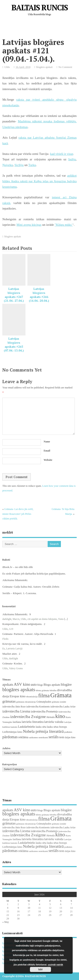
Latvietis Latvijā (14, 649)
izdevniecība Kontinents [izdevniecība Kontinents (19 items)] (38, 707)
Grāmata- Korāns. (13, 663)
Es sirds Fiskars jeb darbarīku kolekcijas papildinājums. (34, 574)
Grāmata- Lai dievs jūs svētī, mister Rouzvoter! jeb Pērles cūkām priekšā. (18, 514)
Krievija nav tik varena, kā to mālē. (22, 644)
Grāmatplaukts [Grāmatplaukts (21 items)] (44, 702)
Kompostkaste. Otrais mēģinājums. (22, 624)
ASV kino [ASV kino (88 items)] (22, 684)
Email (47, 451)
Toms (61, 619)
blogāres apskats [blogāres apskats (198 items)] (19, 689)
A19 (11, 629)
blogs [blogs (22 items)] (40, 685)
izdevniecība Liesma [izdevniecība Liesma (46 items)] (16, 711)
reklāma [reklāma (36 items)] (23, 737)
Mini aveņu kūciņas (29, 225)
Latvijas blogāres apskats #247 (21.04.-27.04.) (14, 295)
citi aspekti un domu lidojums (42, 619)
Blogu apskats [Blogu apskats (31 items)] (52, 685)
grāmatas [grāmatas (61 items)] (9, 701)
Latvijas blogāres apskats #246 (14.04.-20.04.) (39, 295)
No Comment (65, 67)
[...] (66, 619)
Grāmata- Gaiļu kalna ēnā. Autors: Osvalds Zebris (31, 587)
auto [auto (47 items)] (34, 685)
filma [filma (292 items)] (44, 695)
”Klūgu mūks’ (64, 225)
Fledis (5, 639)
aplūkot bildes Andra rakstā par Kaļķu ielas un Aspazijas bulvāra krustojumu (39, 181)
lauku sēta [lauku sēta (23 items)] (41, 727)
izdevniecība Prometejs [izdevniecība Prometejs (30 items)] (44, 712)
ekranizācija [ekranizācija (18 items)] (32, 696)
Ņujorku (8, 165)
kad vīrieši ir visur (62, 154)
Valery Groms (16, 668)
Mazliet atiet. (10, 654)
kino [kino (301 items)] (60, 716)
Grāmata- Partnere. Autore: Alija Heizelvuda (28, 634)
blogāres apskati (44, 67)
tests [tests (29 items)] (62, 737)
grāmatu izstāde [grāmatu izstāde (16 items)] (59, 702)
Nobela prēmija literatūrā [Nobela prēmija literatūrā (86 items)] (43, 731)
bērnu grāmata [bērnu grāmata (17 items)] (42, 690)
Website (48, 460)
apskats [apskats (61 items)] (8, 684)
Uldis (7, 67)
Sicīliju (19, 165)
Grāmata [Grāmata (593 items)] (61, 695)
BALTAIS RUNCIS (39, 7)
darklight (7, 619)
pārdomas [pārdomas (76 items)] (10, 737)
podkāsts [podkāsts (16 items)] (68, 732)
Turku (32, 165)
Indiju (72, 159)
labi (41, 969)
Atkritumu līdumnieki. (15, 580)
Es (4, 649)
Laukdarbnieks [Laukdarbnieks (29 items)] (26, 727)
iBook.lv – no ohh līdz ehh (17, 567)
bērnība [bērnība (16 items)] (53, 690)
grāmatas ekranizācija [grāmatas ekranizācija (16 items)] (26, 702)
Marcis (16, 619)
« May (6, 922)
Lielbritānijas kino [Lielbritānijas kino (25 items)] (12, 732)
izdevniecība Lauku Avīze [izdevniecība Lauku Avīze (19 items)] (63, 707)
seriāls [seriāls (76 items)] (54, 737)
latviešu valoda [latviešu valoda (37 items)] (54, 722)
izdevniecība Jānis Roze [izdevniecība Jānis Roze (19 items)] (14, 707)
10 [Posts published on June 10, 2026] (29, 908)
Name (47, 442)
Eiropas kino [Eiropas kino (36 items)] (18, 696)
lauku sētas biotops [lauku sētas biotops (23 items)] (57, 727)
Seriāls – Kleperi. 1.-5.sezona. (19, 593)
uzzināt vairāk (55, 965)
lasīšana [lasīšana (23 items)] (17, 722)
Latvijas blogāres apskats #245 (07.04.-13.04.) (14, 345)
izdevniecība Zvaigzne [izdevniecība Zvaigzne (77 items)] (28, 717)
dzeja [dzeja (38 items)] (6, 696)
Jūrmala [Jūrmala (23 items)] (50, 717)
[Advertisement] (41, 28)
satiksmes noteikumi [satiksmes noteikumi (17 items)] (38, 737)
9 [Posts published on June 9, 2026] (18, 908)
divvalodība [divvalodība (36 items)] (64, 690)
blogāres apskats (13, 237)
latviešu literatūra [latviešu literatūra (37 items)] (33, 722)
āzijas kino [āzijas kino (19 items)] (70, 737)
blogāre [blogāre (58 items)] (66, 685)
